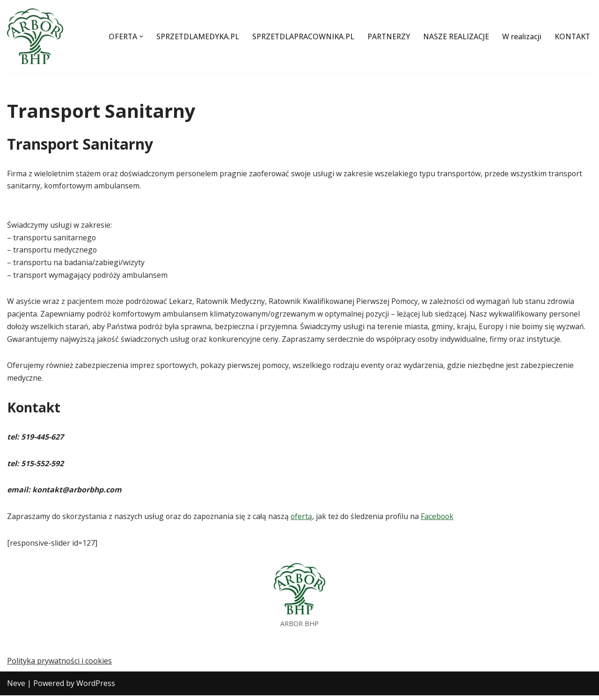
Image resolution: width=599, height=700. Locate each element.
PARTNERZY (386, 36)
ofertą (304, 520)
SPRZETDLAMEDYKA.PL (193, 36)
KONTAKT (572, 36)
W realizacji (521, 36)
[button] (136, 36)
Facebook (442, 520)
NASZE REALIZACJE (454, 36)
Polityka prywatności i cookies (59, 666)
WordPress (96, 688)
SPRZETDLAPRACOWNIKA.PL (299, 36)
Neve (16, 688)
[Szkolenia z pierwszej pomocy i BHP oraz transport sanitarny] (35, 36)
